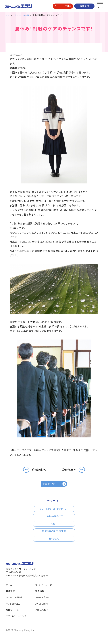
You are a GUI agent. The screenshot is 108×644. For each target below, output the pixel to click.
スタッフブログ (42, 597)
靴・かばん (54, 539)
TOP (8, 15)
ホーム (9, 585)
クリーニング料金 (63, 6)
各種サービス (12, 610)
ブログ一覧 (49, 484)
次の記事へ (69, 470)
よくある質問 (41, 604)
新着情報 (40, 591)
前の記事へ (39, 470)
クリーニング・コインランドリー (54, 509)
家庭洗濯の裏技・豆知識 (54, 531)
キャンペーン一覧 (44, 585)
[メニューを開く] (100, 4)
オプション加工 (13, 604)
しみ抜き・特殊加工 (54, 516)
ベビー (54, 524)
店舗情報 (84, 6)
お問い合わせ (42, 610)
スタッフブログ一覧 (21, 15)
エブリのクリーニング (16, 616)
